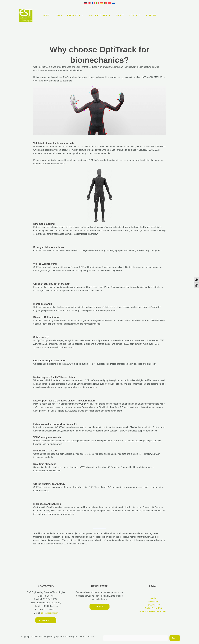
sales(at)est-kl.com (49, 613)
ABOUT (120, 15)
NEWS (58, 15)
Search (175, 638)
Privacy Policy (153, 605)
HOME (46, 15)
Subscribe (99, 607)
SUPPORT (151, 15)
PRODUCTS (75, 16)
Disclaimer (153, 602)
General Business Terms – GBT (153, 612)
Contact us (46, 620)
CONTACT (135, 15)
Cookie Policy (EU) (153, 609)
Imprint (153, 598)
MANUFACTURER (99, 16)
